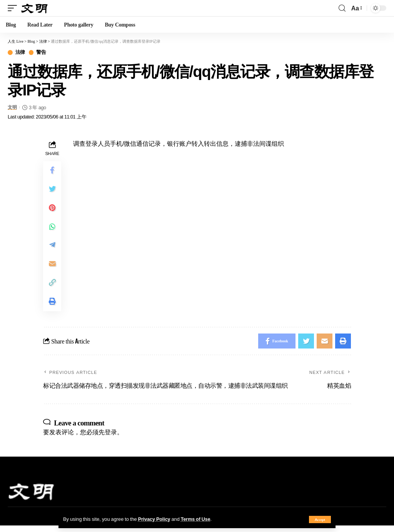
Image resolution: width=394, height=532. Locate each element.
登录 (111, 438)
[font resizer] (356, 8)
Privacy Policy (155, 519)
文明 (13, 108)
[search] (342, 8)
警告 (41, 53)
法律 (20, 53)
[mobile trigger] (14, 8)
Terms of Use (197, 519)
